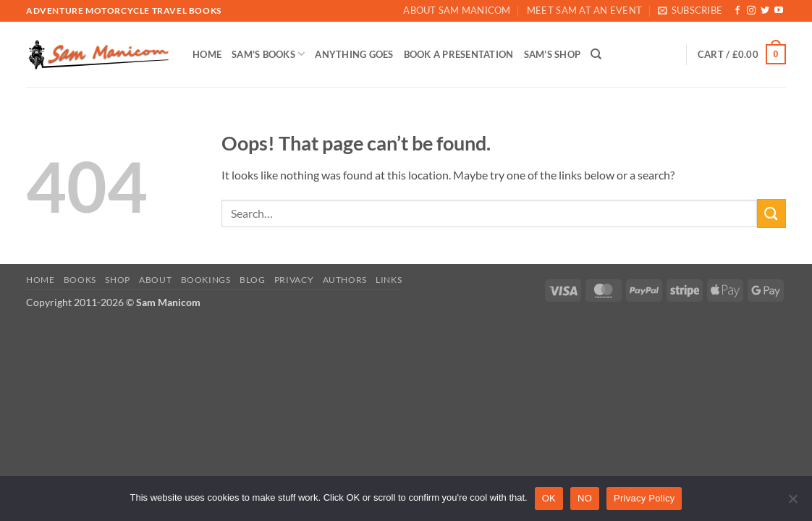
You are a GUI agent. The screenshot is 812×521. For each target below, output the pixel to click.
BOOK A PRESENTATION (459, 54)
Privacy (294, 280)
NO (585, 498)
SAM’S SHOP (553, 54)
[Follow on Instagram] (751, 11)
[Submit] (771, 213)
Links (389, 280)
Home (40, 280)
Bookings (206, 280)
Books (80, 280)
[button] (690, 10)
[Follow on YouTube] (779, 11)
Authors (345, 280)
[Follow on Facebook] (737, 11)
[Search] (596, 54)
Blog (252, 280)
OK (549, 498)
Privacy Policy (644, 498)
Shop (117, 280)
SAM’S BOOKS (268, 54)
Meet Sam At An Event (584, 10)
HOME (207, 54)
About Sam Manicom (457, 10)
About (155, 280)
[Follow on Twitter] (765, 11)
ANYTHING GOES (354, 54)
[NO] (792, 503)
